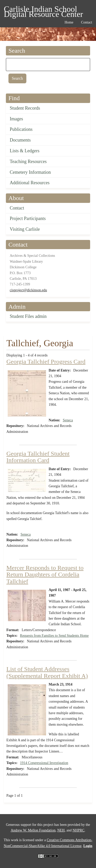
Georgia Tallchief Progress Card (46, 362)
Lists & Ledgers (25, 151)
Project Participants (28, 218)
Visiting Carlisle (25, 229)
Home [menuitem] (69, 22)
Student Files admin (28, 316)
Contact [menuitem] (87, 22)
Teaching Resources (28, 161)
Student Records (25, 108)
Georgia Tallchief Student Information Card (38, 457)
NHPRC (78, 830)
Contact (17, 208)
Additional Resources (30, 183)
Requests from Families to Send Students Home (54, 636)
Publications (21, 129)
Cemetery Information (30, 172)
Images (16, 119)
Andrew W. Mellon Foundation (33, 830)
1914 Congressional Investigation (44, 763)
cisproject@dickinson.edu (28, 290)
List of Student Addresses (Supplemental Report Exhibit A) (47, 672)
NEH (61, 830)
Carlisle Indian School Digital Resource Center (43, 10)
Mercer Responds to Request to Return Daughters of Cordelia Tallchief (45, 575)
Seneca (68, 420)
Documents (20, 140)
